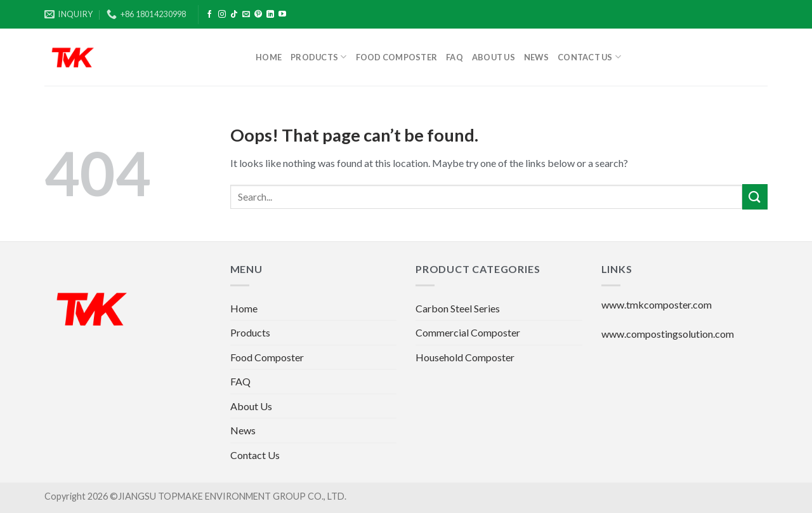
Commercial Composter (468, 332)
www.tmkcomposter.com (657, 304)
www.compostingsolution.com (668, 334)
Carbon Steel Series (458, 308)
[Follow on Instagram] (222, 15)
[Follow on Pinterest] (258, 15)
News (536, 57)
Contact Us (589, 57)
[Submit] (755, 197)
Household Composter (465, 357)
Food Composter (397, 57)
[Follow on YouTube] (282, 15)
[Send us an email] (246, 15)
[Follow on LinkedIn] (270, 15)
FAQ (455, 57)
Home (269, 57)
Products (319, 57)
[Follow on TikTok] (234, 15)
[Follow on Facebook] (209, 15)
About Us (494, 57)
